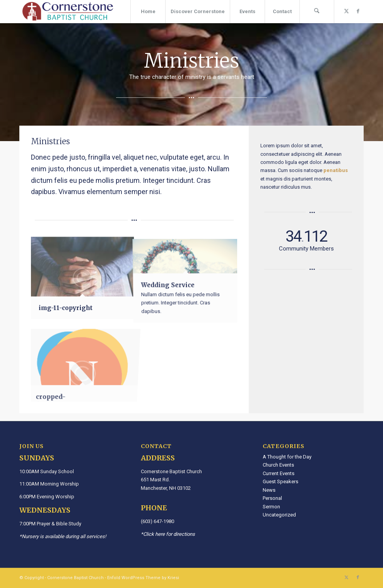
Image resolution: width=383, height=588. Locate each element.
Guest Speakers (280, 481)
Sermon (271, 507)
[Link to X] (346, 11)
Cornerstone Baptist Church (75, 578)
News (269, 490)
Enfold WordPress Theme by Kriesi (143, 578)
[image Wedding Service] (186, 278)
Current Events (279, 473)
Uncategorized (279, 515)
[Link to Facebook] (358, 11)
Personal (272, 498)
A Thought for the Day (287, 457)
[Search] (317, 12)
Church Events (278, 465)
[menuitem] (148, 12)
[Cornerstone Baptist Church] (68, 12)
